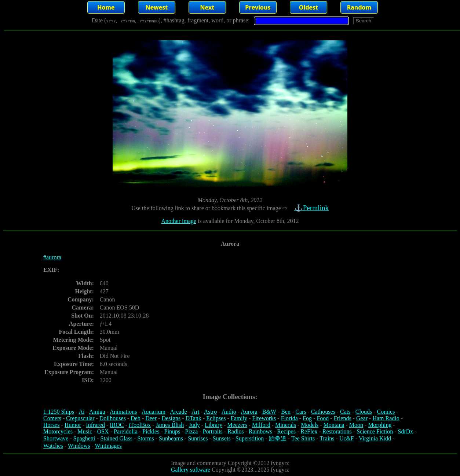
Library (213, 425)
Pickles (151, 431)
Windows (79, 446)
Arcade (178, 412)
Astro (211, 412)
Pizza (192, 431)
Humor (73, 425)
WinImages (108, 446)
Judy (194, 425)
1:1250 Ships (59, 412)
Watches (53, 446)
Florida (289, 418)
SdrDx (406, 431)
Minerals (286, 425)
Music (85, 431)
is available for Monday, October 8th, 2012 (247, 221)
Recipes (286, 431)
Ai (81, 412)
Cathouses (323, 412)
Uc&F (347, 438)
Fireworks (264, 418)
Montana (334, 425)
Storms (145, 438)
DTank (193, 418)
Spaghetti (84, 438)
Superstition (250, 438)
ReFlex (309, 431)
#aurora (52, 257)
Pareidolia (126, 431)
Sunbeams (171, 438)
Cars (301, 412)
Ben (286, 412)
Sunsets (222, 438)
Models (310, 425)
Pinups (172, 431)
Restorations (337, 431)
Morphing (380, 425)
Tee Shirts (303, 438)
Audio (229, 412)
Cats (345, 412)
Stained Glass (117, 438)
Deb (136, 418)
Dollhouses (113, 418)
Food (323, 418)
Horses (51, 425)
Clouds (364, 412)
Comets (52, 418)
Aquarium (154, 412)
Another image (179, 221)
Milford (261, 425)
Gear (362, 418)
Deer (151, 418)
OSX (103, 431)
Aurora (249, 412)
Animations (123, 412)
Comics (386, 412)
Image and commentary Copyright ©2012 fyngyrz (230, 463)
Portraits (213, 431)
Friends (343, 418)
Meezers (237, 425)
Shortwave (56, 438)
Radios (236, 431)
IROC (117, 425)
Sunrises (198, 438)
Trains (327, 438)
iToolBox (140, 425)
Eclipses (216, 418)
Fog (307, 418)
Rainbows (260, 431)
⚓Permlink (312, 208)
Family (239, 418)
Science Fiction (375, 431)
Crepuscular (80, 418)
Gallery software (191, 470)
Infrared (95, 425)
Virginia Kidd (375, 438)
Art (195, 412)
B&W (269, 412)
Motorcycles (58, 431)
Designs (171, 418)
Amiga (97, 412)
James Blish (170, 425)
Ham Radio (386, 418)
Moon (356, 425)
